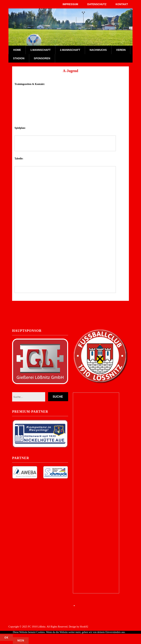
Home (17, 50)
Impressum (70, 4)
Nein (21, 641)
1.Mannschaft (40, 50)
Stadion (19, 58)
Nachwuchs (98, 50)
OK (7, 638)
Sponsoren (42, 58)
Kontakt (122, 4)
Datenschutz (97, 4)
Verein (121, 50)
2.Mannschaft (70, 50)
